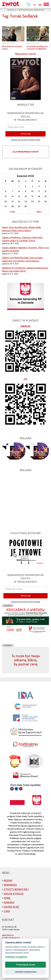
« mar (12, 211)
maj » (39, 211)
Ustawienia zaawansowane (26, 972)
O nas (7, 911)
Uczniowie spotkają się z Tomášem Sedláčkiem (37, 48)
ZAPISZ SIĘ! (26, 134)
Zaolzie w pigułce (14, 894)
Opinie (7, 898)
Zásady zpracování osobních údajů (26, 140)
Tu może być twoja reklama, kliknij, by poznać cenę (26, 660)
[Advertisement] (26, 500)
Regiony (8, 881)
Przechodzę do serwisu (26, 965)
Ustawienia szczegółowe (16, 957)
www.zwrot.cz (8, 935)
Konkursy (9, 902)
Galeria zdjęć (11, 907)
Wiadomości (10, 885)
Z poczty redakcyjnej (16, 889)
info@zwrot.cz (14, 938)
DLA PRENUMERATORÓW (26, 152)
